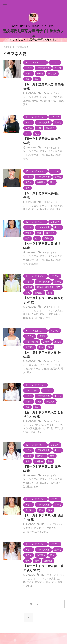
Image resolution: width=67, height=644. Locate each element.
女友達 (35, 155)
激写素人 (53, 101)
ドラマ (43, 97)
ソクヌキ (34, 97)
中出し (27, 260)
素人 (26, 104)
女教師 (35, 314)
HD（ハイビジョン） (52, 524)
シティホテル (36, 425)
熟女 (61, 101)
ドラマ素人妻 (55, 97)
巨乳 (42, 155)
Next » (34, 604)
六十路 (35, 260)
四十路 (35, 101)
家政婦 (43, 101)
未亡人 (35, 209)
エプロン (34, 365)
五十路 (27, 101)
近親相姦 (34, 264)
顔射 (36, 487)
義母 (60, 582)
